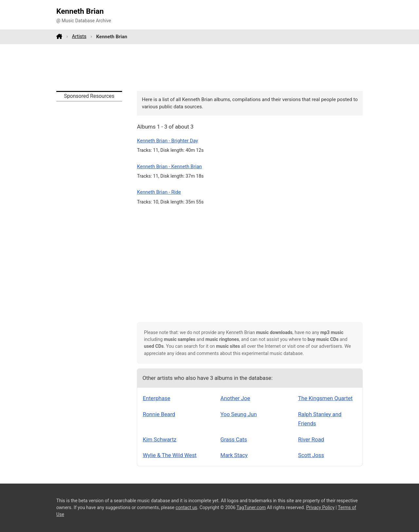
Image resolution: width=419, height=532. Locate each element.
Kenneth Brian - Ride (159, 192)
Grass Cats (234, 439)
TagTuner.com (251, 507)
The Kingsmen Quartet (326, 398)
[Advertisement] (209, 67)
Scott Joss (311, 455)
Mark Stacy (234, 455)
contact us (186, 507)
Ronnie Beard (159, 414)
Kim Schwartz (160, 439)
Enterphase (156, 398)
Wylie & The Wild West (170, 455)
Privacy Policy (320, 507)
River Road (311, 439)
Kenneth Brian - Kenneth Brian (169, 167)
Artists (79, 36)
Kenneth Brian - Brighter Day (167, 141)
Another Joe (235, 398)
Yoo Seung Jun (238, 414)
